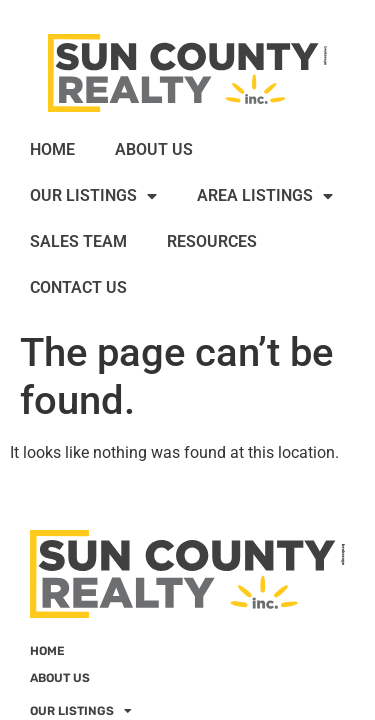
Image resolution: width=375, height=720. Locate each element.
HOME (52, 149)
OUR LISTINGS (93, 196)
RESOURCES (212, 241)
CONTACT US (78, 287)
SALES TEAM (78, 241)
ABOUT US (154, 149)
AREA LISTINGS (265, 196)
